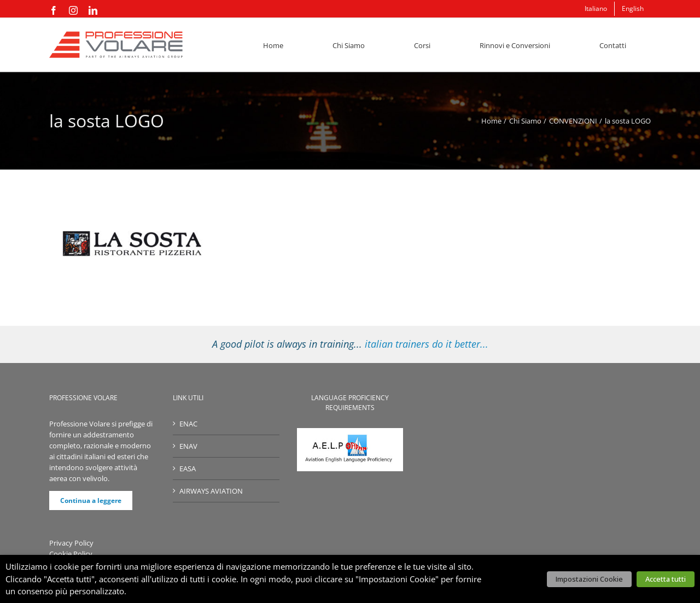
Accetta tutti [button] (666, 579)
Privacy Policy (71, 543)
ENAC (188, 424)
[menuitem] (596, 9)
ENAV (188, 446)
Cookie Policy (71, 554)
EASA (188, 469)
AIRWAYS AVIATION (211, 491)
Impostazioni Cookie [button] (589, 579)
